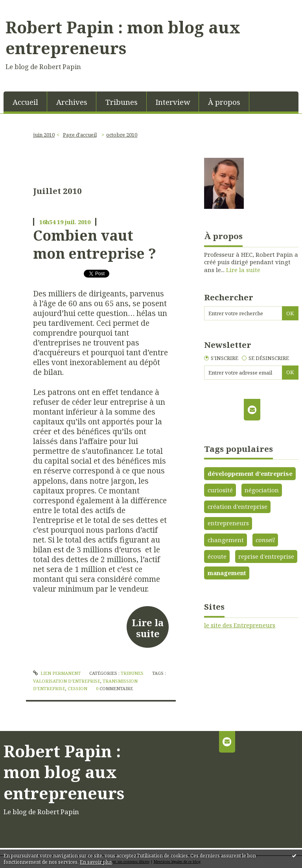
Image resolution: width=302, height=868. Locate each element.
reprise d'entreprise (266, 556)
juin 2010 (44, 135)
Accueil (25, 102)
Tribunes (122, 102)
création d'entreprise (238, 506)
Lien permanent (57, 673)
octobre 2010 (122, 135)
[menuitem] (25, 101)
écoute (217, 556)
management (227, 573)
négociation (262, 490)
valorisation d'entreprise (67, 681)
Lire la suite (148, 628)
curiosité (220, 490)
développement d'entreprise (250, 473)
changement (226, 540)
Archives (72, 102)
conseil (265, 540)
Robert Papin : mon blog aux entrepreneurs (123, 38)
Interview (173, 102)
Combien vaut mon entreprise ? (95, 244)
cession (77, 688)
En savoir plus (96, 862)
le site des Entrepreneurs (240, 625)
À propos (224, 102)
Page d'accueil (80, 135)
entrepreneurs (228, 523)
